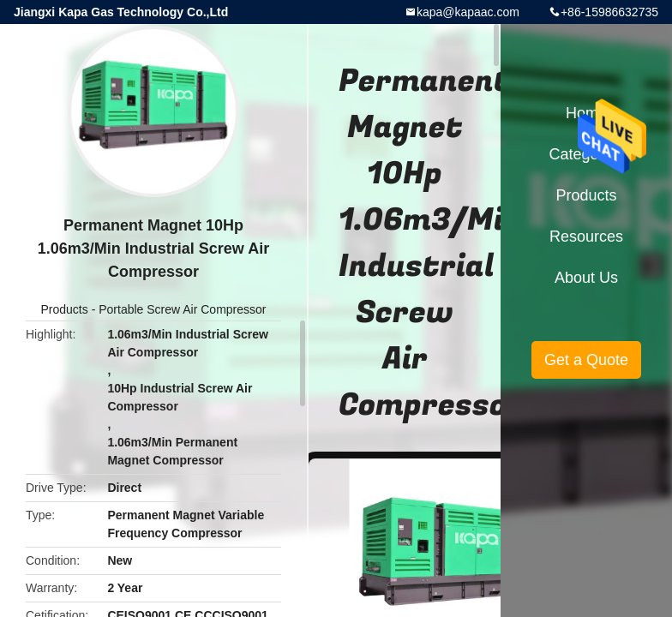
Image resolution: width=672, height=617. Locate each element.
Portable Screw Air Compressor (182, 309)
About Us (586, 278)
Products (65, 309)
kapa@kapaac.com (468, 12)
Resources (586, 237)
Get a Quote (586, 360)
